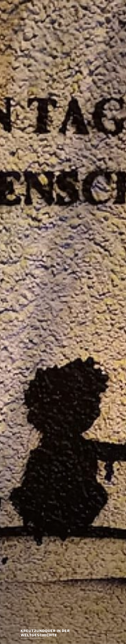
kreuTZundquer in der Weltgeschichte (45, 633)
